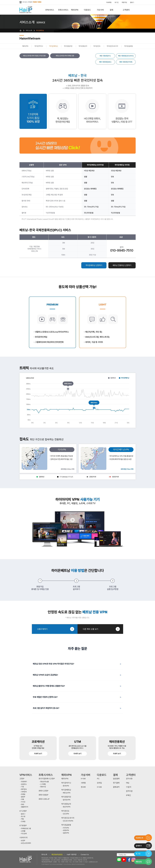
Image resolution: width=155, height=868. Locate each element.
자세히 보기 (38, 754)
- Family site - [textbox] (122, 855)
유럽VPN (66, 830)
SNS (23, 804)
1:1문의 (129, 787)
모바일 (99, 783)
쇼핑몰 (23, 831)
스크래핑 (43, 784)
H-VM (83, 779)
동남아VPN (67, 807)
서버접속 (24, 792)
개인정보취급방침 (57, 855)
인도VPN (66, 814)
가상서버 (100, 10)
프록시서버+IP (44, 799)
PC (98, 779)
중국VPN (66, 786)
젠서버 (83, 787)
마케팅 (23, 794)
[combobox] (126, 855)
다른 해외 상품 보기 (91, 629)
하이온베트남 (40, 30)
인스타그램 (133, 860)
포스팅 (23, 817)
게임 (22, 819)
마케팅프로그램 (26, 829)
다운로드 (87, 10)
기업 (22, 787)
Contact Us (85, 855)
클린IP (23, 797)
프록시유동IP (43, 795)
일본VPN (66, 833)
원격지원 (129, 791)
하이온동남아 (83, 46)
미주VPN (66, 828)
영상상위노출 (44, 782)
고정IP (22, 779)
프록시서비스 (63, 10)
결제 (112, 10)
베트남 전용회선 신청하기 (122, 265)
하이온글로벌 (129, 46)
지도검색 (24, 834)
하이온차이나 (39, 46)
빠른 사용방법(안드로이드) (126, 56)
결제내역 (116, 787)
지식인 (23, 802)
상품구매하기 (42, 629)
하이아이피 (26, 10)
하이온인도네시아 (112, 46)
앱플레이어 (25, 807)
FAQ (128, 783)
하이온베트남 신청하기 (94, 265)
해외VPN (75, 10)
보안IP (23, 841)
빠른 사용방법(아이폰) (126, 62)
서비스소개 (29, 30)
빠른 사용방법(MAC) (105, 62)
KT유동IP (23, 826)
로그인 (117, 2)
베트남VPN (67, 793)
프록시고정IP (43, 791)
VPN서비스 (50, 10)
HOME (21, 30)
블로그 (132, 2)
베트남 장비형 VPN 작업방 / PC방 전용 (34, 56)
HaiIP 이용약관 (72, 855)
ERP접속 (24, 789)
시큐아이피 (24, 838)
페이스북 (129, 860)
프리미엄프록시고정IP (47, 779)
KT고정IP (23, 811)
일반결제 (116, 779)
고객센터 (126, 10)
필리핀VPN (67, 800)
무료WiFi (24, 782)
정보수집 (43, 787)
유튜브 (124, 860)
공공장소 (24, 784)
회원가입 (124, 2)
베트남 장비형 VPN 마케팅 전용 (65, 56)
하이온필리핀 (68, 46)
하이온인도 (97, 46)
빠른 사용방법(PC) (105, 56)
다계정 (23, 822)
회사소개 (44, 855)
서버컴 (83, 783)
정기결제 (116, 783)
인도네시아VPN (68, 821)
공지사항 (129, 779)
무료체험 (109, 2)
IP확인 (128, 795)
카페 (22, 799)
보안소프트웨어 (26, 843)
